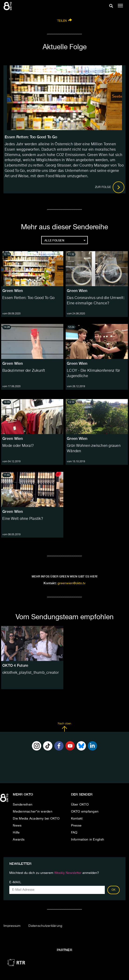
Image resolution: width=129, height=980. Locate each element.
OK (114, 890)
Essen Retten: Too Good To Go (28, 298)
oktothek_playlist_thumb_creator (31, 673)
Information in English (88, 840)
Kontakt (77, 819)
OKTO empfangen (85, 812)
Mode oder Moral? (18, 446)
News (17, 826)
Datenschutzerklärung (45, 926)
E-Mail (15, 882)
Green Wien (13, 291)
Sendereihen (23, 805)
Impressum (12, 926)
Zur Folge (110, 187)
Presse (76, 826)
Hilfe (16, 833)
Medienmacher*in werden (33, 812)
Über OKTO (80, 805)
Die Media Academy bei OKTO (36, 819)
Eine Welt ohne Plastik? (23, 519)
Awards (19, 840)
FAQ (74, 833)
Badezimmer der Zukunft (24, 371)
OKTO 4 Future (15, 665)
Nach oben (64, 727)
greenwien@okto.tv (71, 583)
